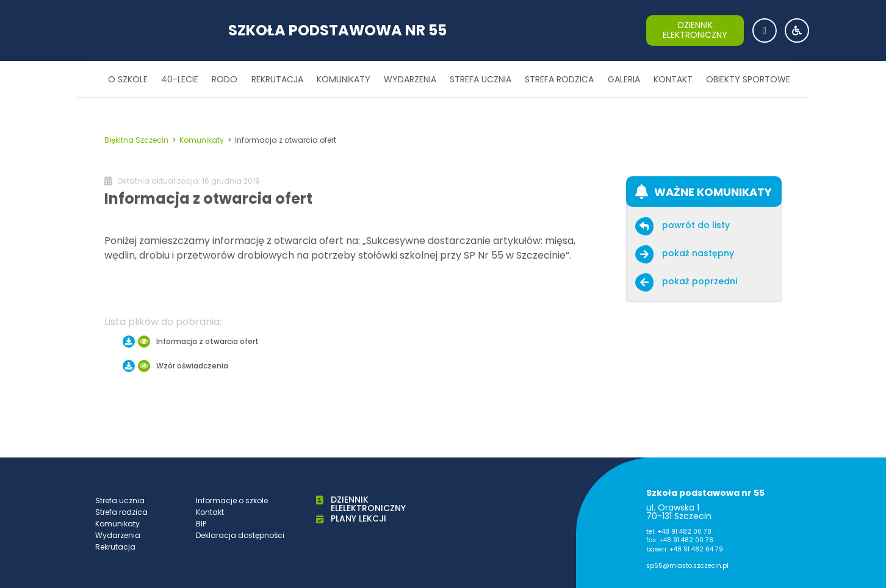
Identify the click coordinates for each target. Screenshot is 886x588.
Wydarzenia (410, 79)
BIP (201, 524)
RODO (225, 79)
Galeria (624, 79)
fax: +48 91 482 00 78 (680, 540)
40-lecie (180, 79)
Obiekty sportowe (748, 79)
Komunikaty (344, 79)
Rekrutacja (277, 79)
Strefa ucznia (481, 79)
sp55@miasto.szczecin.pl (687, 566)
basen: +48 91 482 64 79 (685, 549)
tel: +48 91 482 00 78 (679, 532)
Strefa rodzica (559, 79)
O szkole (128, 79)
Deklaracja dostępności (240, 535)
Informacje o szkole (232, 500)
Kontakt (673, 79)
